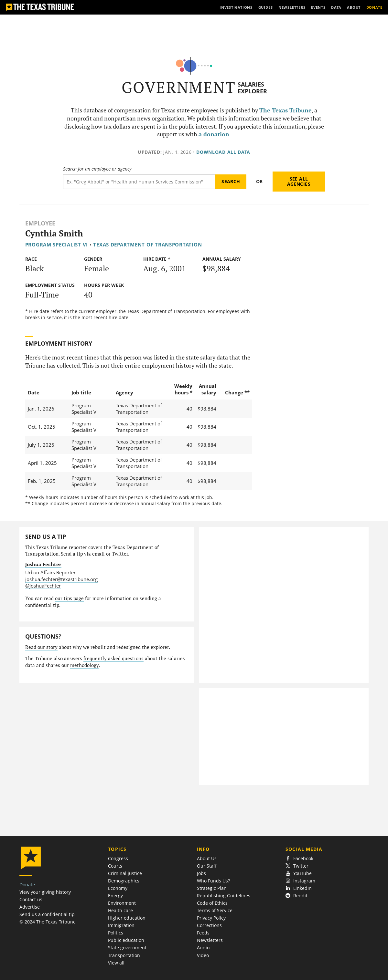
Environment (122, 903)
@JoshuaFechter (43, 586)
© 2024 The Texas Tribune (48, 922)
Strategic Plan (212, 888)
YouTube (299, 873)
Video (203, 955)
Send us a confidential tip (47, 914)
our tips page (69, 598)
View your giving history (45, 892)
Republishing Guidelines (224, 896)
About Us (207, 858)
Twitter (297, 866)
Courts (115, 866)
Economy (118, 888)
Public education (126, 940)
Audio (203, 948)
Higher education (127, 918)
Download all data (223, 152)
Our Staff (207, 866)
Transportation (124, 955)
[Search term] (139, 182)
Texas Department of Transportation (147, 245)
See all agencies (299, 181)
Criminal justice (125, 873)
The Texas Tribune (286, 110)
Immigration (121, 925)
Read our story (41, 647)
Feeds (203, 933)
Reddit (296, 896)
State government (127, 948)
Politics (116, 933)
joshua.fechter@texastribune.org (61, 579)
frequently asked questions (113, 658)
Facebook (299, 858)
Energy (115, 896)
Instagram (300, 881)
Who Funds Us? (213, 881)
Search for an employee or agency (97, 169)
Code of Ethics (212, 903)
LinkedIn (299, 888)
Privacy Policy (211, 918)
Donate (27, 885)
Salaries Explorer (252, 88)
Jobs (201, 873)
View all (116, 963)
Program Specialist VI (57, 245)
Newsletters (210, 940)
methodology (84, 665)
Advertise (30, 907)
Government (179, 87)
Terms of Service (215, 910)
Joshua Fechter (43, 564)
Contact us (31, 899)
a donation (214, 134)
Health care (120, 910)
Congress (118, 858)
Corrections (209, 925)
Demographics (124, 881)
